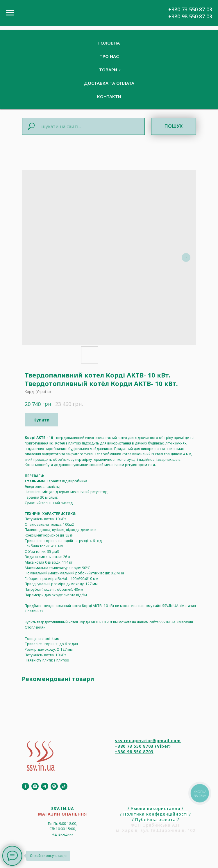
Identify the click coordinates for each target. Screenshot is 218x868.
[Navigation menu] (10, 13)
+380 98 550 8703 (134, 752)
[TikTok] (64, 786)
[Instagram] (35, 786)
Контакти (109, 96)
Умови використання (156, 808)
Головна (109, 43)
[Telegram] (45, 786)
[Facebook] (25, 786)
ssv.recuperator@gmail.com (148, 741)
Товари (108, 70)
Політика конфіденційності (156, 814)
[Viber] (54, 786)
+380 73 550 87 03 (190, 9)
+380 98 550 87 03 (190, 16)
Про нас (109, 56)
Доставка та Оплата (109, 83)
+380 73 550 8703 (134, 746)
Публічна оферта (156, 820)
